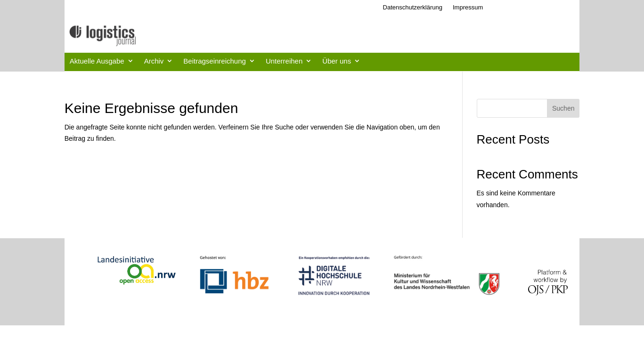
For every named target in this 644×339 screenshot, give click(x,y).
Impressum (468, 7)
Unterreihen (284, 61)
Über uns (337, 61)
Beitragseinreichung (215, 61)
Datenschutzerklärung (413, 7)
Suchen (563, 108)
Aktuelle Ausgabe (97, 61)
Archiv (154, 61)
